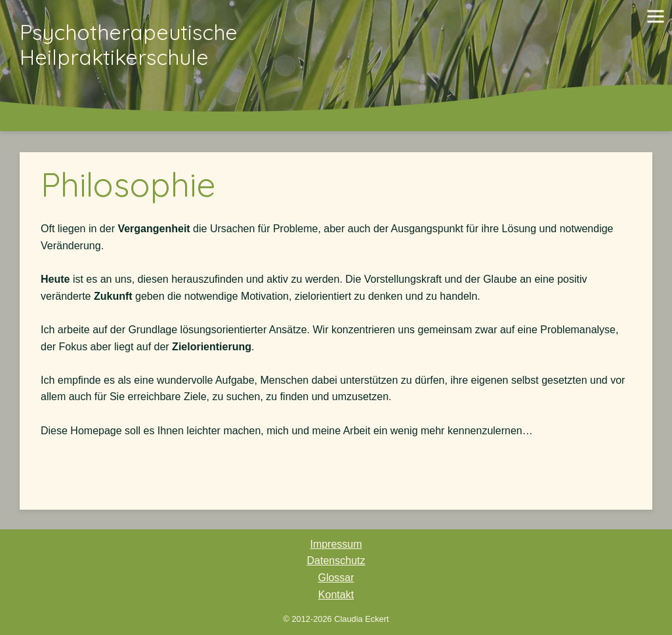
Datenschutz (336, 561)
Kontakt (336, 595)
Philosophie (128, 184)
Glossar (336, 578)
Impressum (336, 544)
